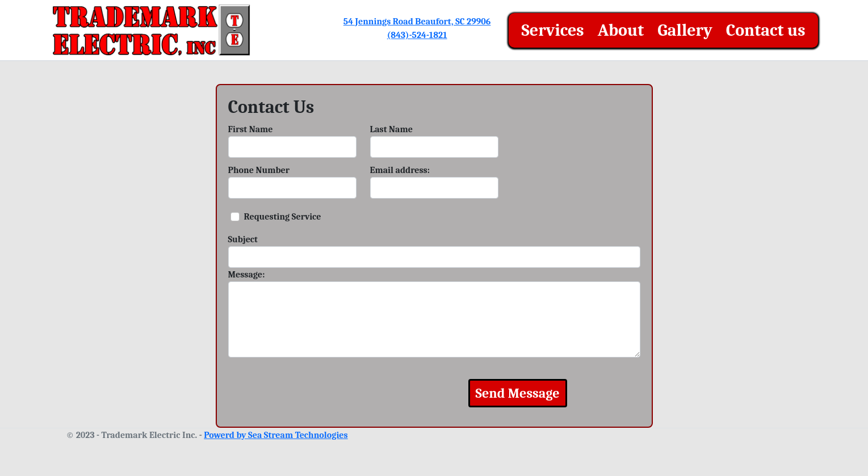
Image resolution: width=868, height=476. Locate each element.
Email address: (400, 170)
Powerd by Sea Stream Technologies (276, 435)
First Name (251, 129)
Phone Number (259, 170)
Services (552, 30)
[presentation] (345, 393)
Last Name (391, 129)
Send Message (518, 393)
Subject (243, 239)
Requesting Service (283, 217)
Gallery (685, 30)
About (621, 30)
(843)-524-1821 (417, 35)
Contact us (766, 30)
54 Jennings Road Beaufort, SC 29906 (417, 22)
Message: (247, 275)
